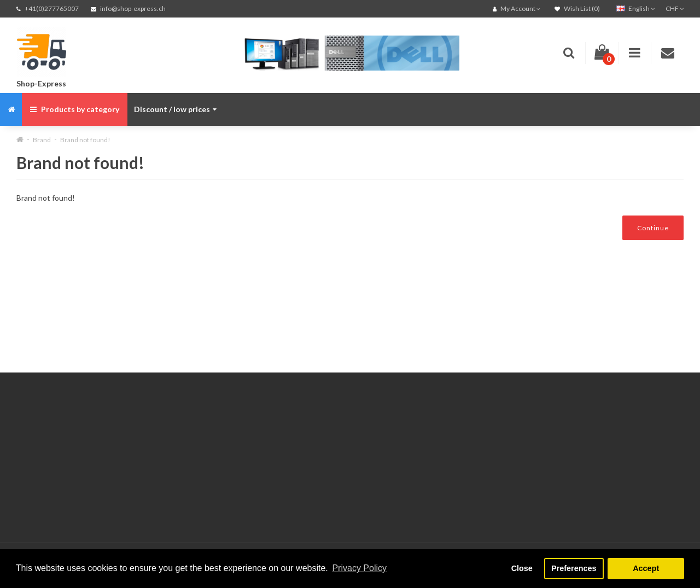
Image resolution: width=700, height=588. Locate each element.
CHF (675, 8)
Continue (653, 228)
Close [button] (522, 568)
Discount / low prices (175, 109)
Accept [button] (646, 568)
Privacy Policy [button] (359, 568)
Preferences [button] (574, 568)
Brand (42, 140)
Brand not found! (85, 140)
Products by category (75, 109)
